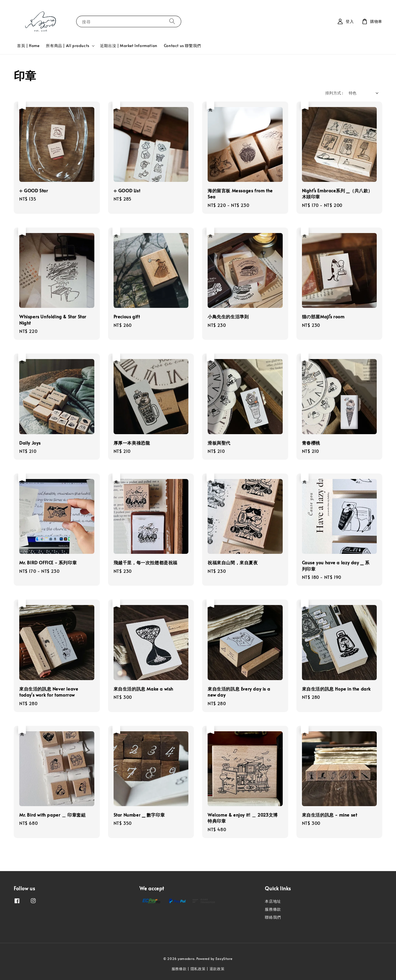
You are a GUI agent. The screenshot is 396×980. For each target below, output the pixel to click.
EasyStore (224, 959)
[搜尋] (172, 21)
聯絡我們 (273, 917)
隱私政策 (198, 969)
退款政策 (217, 969)
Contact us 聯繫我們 (182, 46)
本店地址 (273, 901)
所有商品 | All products (68, 46)
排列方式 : (334, 93)
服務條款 (273, 909)
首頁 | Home (28, 46)
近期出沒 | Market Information (129, 46)
